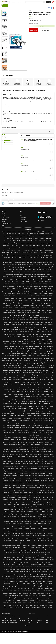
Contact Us (22, 216)
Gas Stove (20, 194)
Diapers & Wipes (14, 622)
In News (3, 216)
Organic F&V (4, 619)
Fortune (47, 621)
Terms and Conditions (6, 223)
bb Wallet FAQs (23, 218)
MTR (47, 615)
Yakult (47, 619)
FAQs (21, 214)
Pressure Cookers (48, 194)
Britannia (30, 621)
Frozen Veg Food (5, 622)
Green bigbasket (5, 218)
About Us (4, 214)
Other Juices (13, 621)
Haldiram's (30, 622)
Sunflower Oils (5, 615)
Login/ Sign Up (49, 2)
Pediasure (48, 617)
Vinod (30, 11)
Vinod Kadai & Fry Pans (10, 200)
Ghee (20, 615)
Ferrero (38, 622)
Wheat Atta (13, 615)
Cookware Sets (13, 194)
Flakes (21, 617)
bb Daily (3, 225)
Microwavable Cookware (37, 194)
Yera (38, 619)
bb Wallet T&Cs (23, 220)
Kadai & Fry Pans (27, 194)
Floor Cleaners (5, 621)
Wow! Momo (39, 621)
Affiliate (3, 221)
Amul (29, 615)
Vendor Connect (23, 221)
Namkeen (12, 619)
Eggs (20, 619)
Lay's (47, 622)
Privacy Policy (4, 220)
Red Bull (30, 617)
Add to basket (33, 30)
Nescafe (39, 615)
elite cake (39, 617)
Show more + (28, 626)
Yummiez (30, 619)
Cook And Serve (5, 194)
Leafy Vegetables (23, 621)
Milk (2, 617)
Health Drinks (13, 617)
